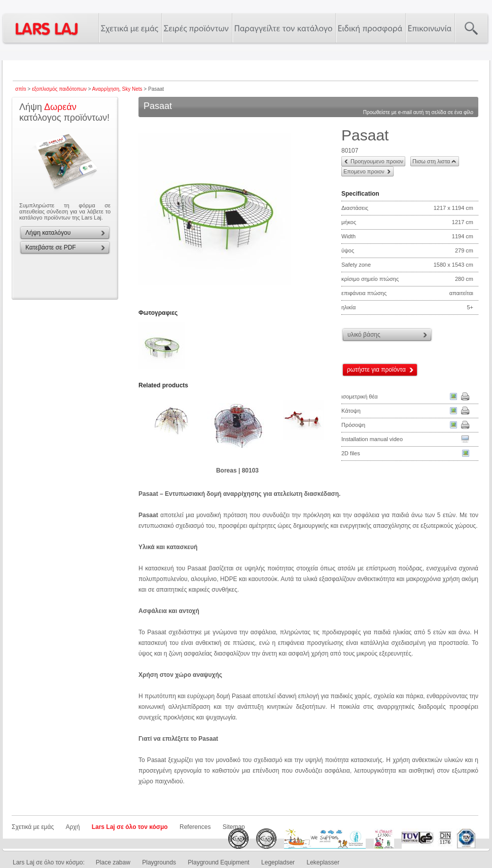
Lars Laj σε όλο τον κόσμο (130, 827)
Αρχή (73, 827)
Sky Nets (132, 89)
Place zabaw (113, 862)
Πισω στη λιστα (431, 161)
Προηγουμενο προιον (377, 161)
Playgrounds (159, 862)
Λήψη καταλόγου (48, 233)
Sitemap (234, 827)
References (195, 827)
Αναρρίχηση (106, 89)
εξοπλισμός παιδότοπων (59, 89)
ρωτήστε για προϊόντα (376, 370)
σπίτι (21, 89)
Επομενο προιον (364, 171)
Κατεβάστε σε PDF (51, 247)
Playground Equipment (218, 862)
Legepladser (278, 862)
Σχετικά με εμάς (33, 827)
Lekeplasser (323, 862)
